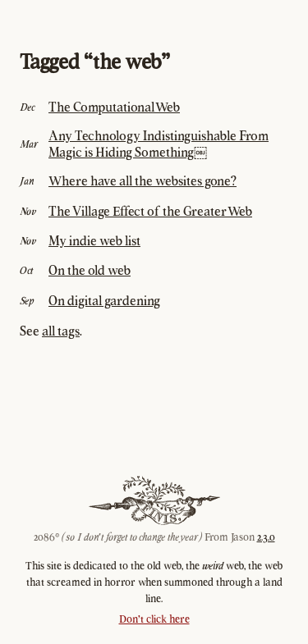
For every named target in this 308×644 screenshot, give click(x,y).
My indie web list (94, 240)
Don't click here (154, 619)
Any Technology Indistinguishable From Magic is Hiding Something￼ (159, 144)
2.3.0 (266, 537)
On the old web (90, 270)
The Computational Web (114, 107)
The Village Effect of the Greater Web (150, 211)
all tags (61, 331)
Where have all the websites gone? (143, 180)
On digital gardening (104, 300)
